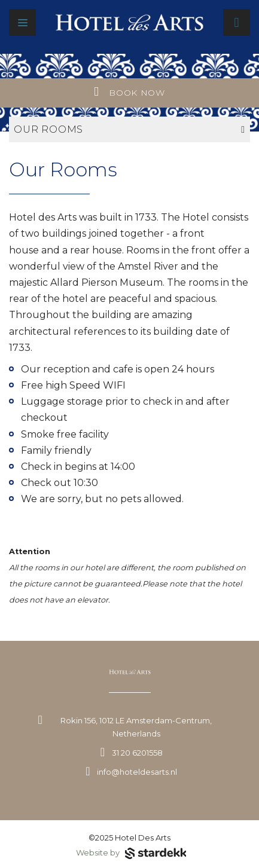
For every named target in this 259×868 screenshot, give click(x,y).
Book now (129, 92)
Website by (131, 854)
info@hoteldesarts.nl (137, 772)
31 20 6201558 (137, 753)
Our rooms (129, 129)
